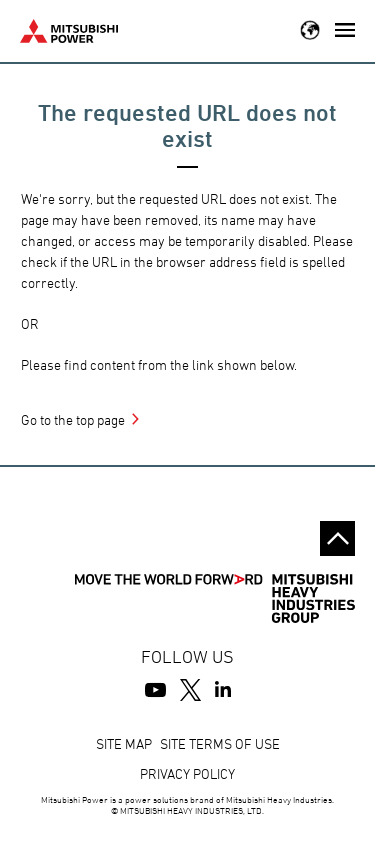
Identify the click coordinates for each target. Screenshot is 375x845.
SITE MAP (124, 743)
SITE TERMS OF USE (220, 743)
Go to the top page (73, 419)
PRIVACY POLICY (187, 773)
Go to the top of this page (337, 538)
